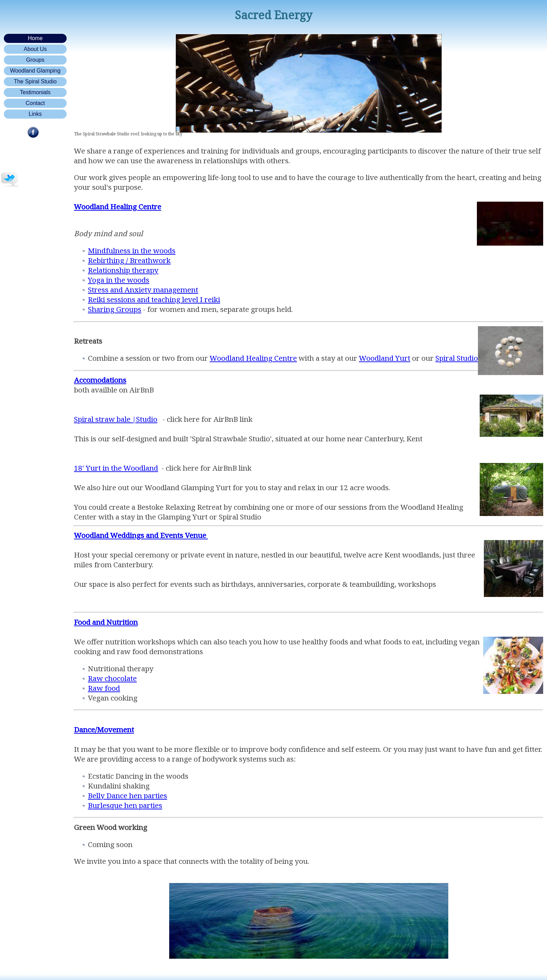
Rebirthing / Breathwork (129, 260)
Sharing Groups (115, 309)
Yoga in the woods (119, 280)
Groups (35, 60)
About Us (35, 49)
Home (35, 38)
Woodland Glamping (35, 71)
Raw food (104, 688)
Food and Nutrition (106, 622)
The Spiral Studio (35, 81)
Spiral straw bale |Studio (116, 419)
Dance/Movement (104, 730)
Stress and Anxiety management (143, 290)
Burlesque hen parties (125, 805)
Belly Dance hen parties (128, 795)
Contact (35, 103)
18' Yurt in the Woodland (116, 468)
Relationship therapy (123, 270)
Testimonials (35, 92)
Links (35, 114)
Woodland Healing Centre (253, 358)
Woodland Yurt (385, 358)
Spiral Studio (457, 358)
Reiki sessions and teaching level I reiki (154, 299)
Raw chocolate (112, 678)
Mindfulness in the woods (132, 250)
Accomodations (100, 380)
